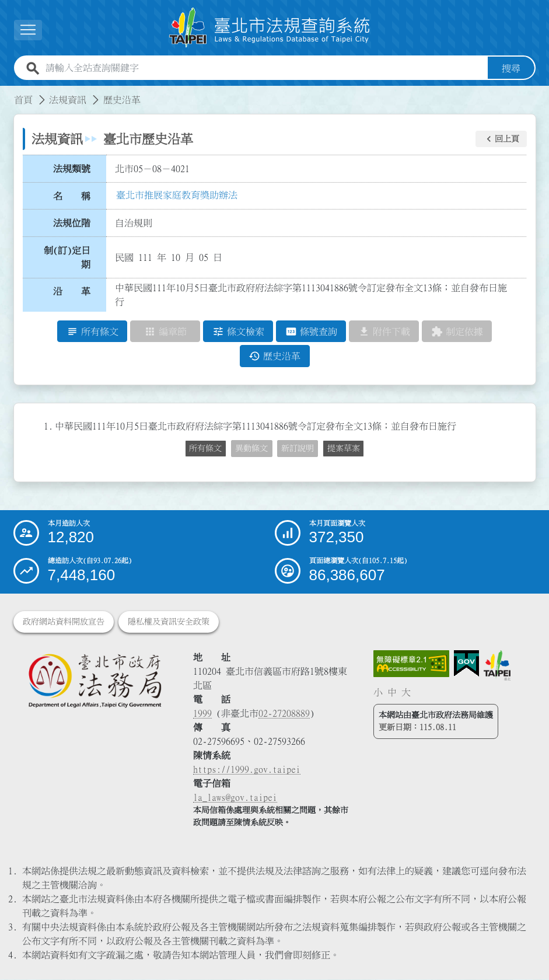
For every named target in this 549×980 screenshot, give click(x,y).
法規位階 (72, 223)
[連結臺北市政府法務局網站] (95, 681)
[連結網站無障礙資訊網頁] (411, 664)
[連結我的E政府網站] (466, 664)
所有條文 (205, 448)
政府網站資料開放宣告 (64, 622)
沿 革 (72, 292)
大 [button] (406, 693)
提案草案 (344, 448)
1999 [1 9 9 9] (202, 714)
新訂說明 (298, 448)
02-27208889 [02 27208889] (284, 714)
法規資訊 (68, 100)
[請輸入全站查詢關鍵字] (264, 68)
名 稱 (72, 196)
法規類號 (72, 169)
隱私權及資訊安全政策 (169, 622)
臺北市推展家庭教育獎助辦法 (177, 195)
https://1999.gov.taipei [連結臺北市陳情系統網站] (247, 770)
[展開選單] (28, 30)
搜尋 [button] (511, 68)
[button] (501, 139)
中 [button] (392, 693)
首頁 (23, 100)
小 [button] (378, 693)
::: (7, 93)
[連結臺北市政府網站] (497, 666)
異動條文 (251, 448)
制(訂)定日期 (67, 257)
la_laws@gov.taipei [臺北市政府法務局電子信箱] (235, 798)
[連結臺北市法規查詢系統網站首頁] (270, 28)
